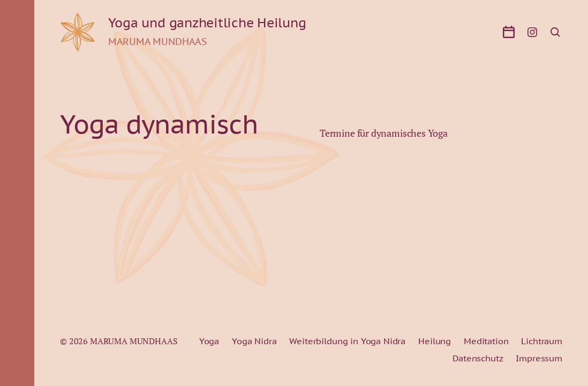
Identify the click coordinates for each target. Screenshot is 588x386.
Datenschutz (478, 358)
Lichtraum (542, 341)
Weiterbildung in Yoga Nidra (347, 341)
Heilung (435, 341)
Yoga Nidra (254, 341)
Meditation (486, 341)
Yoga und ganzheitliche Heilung (207, 23)
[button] (17, 193)
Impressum (539, 358)
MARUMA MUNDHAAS (134, 341)
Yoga (209, 341)
